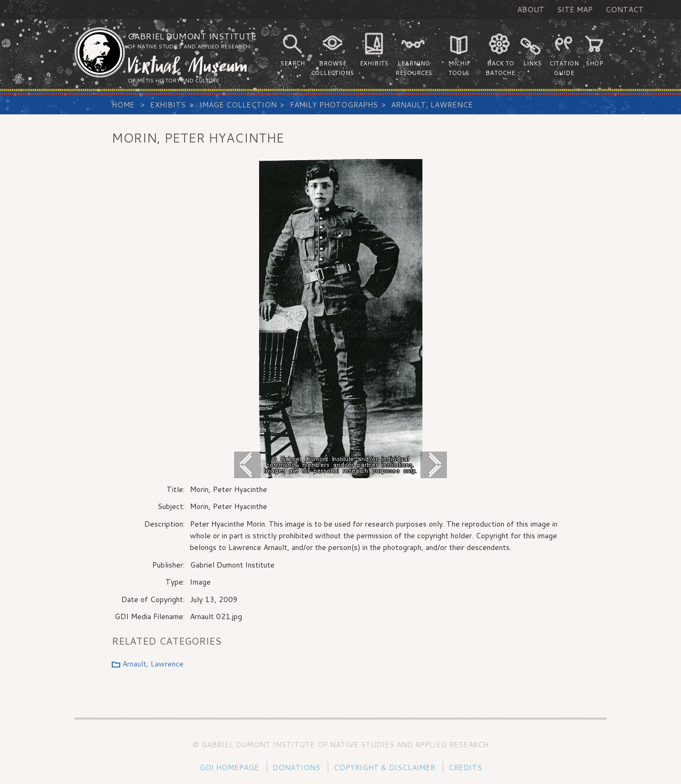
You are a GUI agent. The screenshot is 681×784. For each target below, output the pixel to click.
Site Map (575, 10)
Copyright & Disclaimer (384, 768)
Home (123, 105)
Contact (625, 10)
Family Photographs (334, 105)
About (531, 10)
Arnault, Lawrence (432, 105)
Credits (465, 768)
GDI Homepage (229, 768)
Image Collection (238, 105)
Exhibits (168, 105)
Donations (296, 768)
